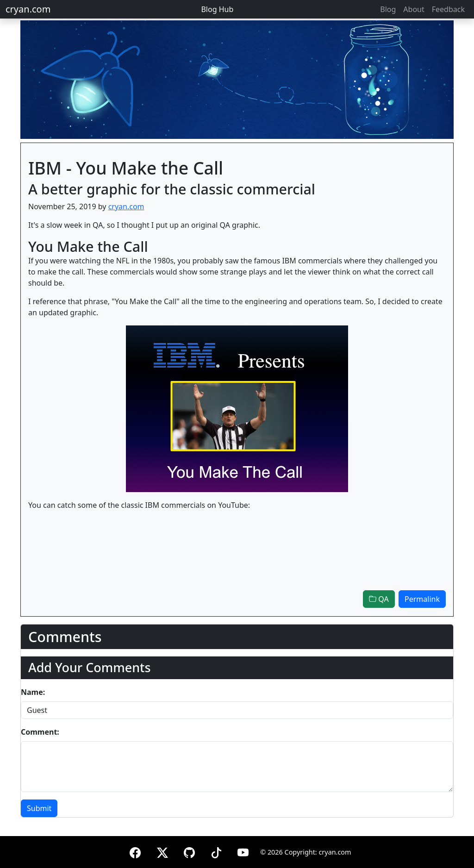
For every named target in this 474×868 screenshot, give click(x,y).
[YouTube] (243, 851)
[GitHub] (189, 851)
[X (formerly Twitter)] (162, 851)
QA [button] (379, 599)
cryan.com (28, 9)
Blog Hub (217, 9)
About (414, 9)
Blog (388, 9)
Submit (39, 808)
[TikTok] (216, 851)
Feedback (448, 9)
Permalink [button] (422, 599)
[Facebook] (135, 851)
